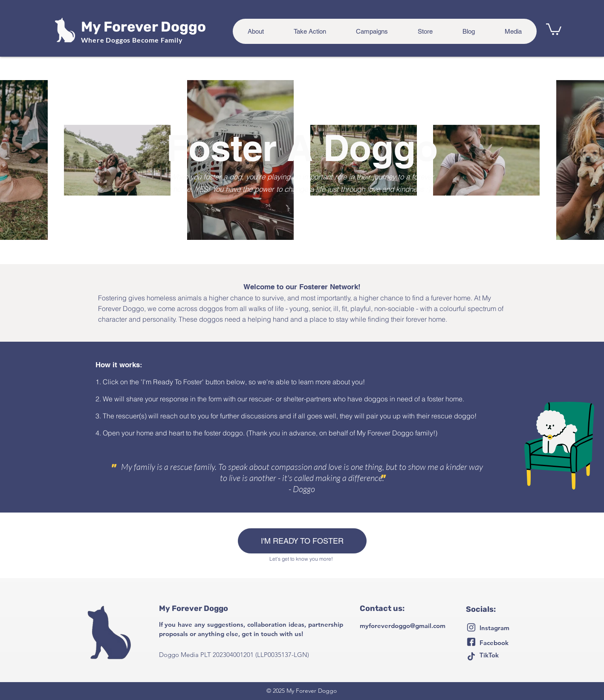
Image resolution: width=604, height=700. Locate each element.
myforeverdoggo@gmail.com (403, 626)
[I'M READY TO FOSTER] (302, 541)
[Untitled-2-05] (471, 656)
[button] (554, 29)
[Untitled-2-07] (471, 642)
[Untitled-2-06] (471, 627)
